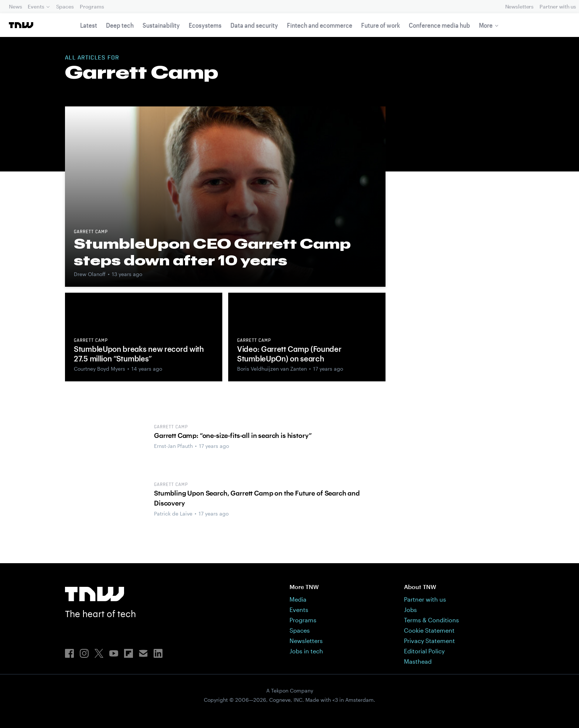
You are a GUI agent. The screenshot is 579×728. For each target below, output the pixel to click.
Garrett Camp (91, 232)
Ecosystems (205, 25)
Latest (89, 25)
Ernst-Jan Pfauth (173, 446)
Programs (92, 6)
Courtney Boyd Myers (100, 369)
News (15, 6)
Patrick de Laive (173, 513)
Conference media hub (439, 25)
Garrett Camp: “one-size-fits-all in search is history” (233, 435)
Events (36, 6)
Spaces (65, 6)
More (486, 25)
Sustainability (161, 25)
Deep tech (120, 25)
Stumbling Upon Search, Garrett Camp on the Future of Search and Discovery (257, 498)
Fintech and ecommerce (320, 25)
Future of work (381, 25)
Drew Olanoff (90, 274)
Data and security (254, 25)
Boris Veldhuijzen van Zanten (272, 369)
